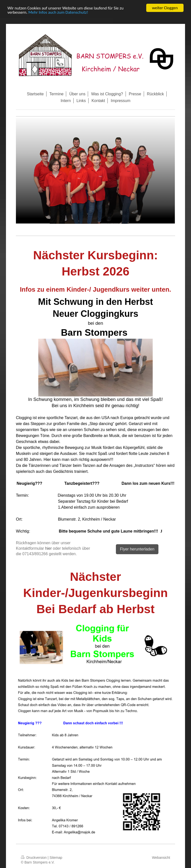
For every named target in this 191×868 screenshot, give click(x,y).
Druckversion (34, 858)
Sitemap (56, 858)
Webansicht (161, 858)
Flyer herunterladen (137, 549)
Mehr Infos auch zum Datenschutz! (58, 12)
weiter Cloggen (165, 8)
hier (48, 548)
